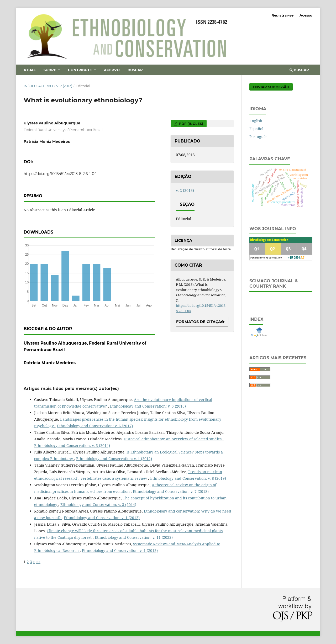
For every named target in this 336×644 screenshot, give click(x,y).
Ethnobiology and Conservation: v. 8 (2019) (188, 478)
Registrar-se (282, 15)
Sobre (50, 70)
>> (38, 562)
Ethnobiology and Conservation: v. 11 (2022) (134, 537)
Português (258, 137)
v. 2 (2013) (64, 86)
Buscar (135, 70)
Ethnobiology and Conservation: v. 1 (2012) (114, 459)
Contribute (80, 70)
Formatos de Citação (200, 322)
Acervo (112, 70)
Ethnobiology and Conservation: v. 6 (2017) (95, 426)
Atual (30, 70)
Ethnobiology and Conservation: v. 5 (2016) (148, 406)
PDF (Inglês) (190, 124)
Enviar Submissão (271, 87)
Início (29, 86)
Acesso (306, 15)
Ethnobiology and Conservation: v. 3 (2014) (72, 445)
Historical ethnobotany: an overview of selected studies (173, 439)
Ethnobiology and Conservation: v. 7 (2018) (171, 491)
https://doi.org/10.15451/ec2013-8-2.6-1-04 (60, 174)
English (256, 121)
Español (256, 129)
